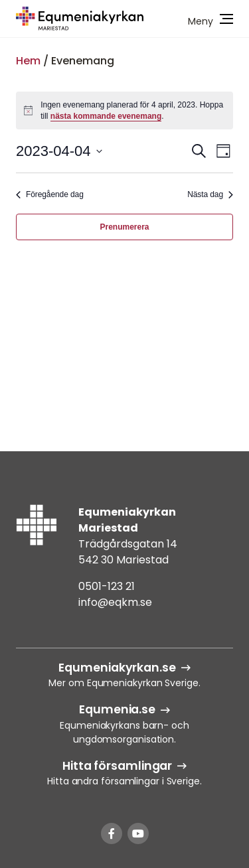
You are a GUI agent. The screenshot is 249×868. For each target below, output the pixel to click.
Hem (28, 61)
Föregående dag (50, 194)
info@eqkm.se (115, 602)
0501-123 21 (107, 586)
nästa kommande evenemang (106, 116)
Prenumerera (124, 227)
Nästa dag (210, 194)
